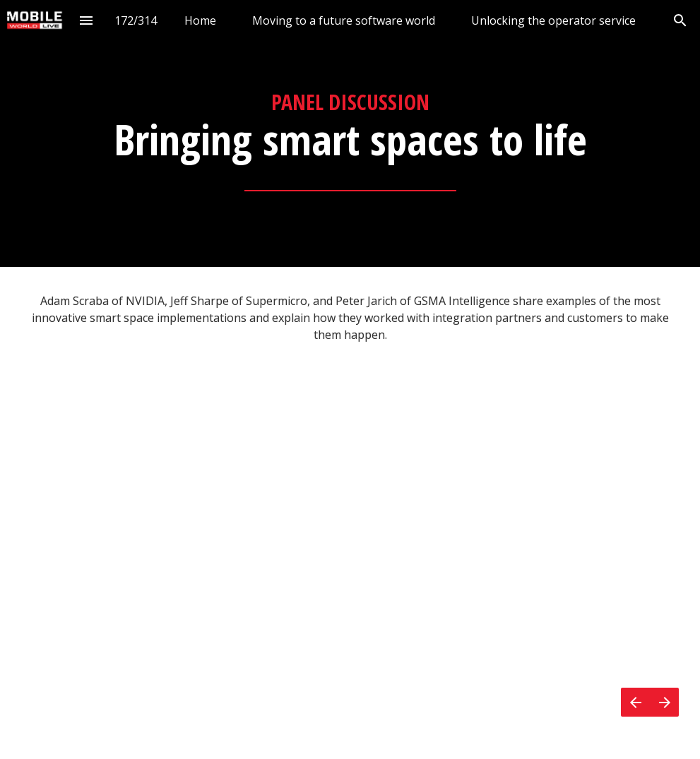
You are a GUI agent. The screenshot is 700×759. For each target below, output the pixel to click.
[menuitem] (200, 20)
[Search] (680, 20)
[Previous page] (635, 702)
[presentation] (350, 133)
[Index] (87, 20)
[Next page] (664, 702)
